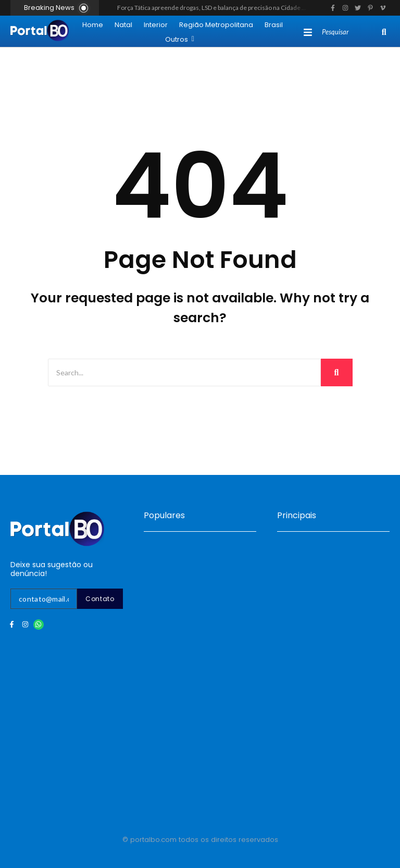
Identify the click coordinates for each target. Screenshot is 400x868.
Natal (123, 25)
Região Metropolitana (216, 25)
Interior (156, 25)
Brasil (274, 25)
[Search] (350, 32)
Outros (180, 39)
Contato (100, 599)
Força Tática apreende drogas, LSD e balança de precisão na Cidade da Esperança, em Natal (242, 8)
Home (93, 25)
